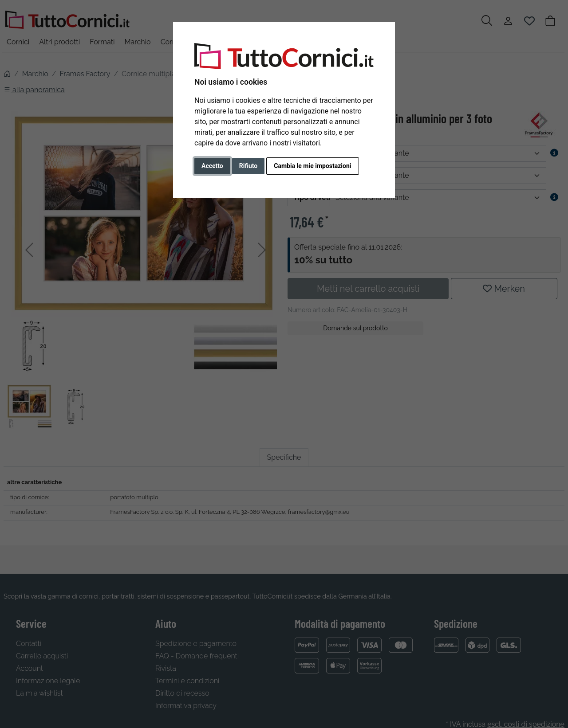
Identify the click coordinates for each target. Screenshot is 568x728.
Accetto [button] (212, 166)
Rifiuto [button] (248, 166)
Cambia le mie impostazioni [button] (312, 166)
